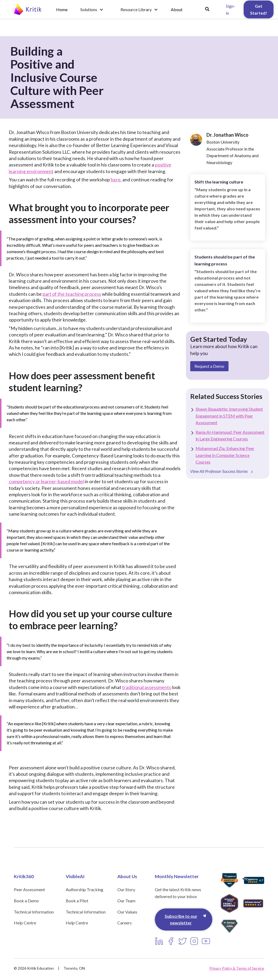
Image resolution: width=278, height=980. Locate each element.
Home (62, 9)
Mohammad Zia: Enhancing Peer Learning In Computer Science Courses (225, 455)
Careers (125, 923)
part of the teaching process (72, 294)
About (177, 9)
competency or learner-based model (46, 481)
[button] (92, 10)
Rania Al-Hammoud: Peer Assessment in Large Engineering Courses (230, 435)
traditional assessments (147, 687)
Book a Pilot (77, 901)
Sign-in (231, 9)
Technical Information (34, 912)
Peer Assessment (29, 889)
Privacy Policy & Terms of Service (237, 968)
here (116, 180)
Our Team (126, 901)
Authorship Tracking (84, 889)
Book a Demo (26, 901)
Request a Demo (209, 366)
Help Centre (25, 923)
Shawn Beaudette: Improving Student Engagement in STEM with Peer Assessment (229, 416)
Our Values (127, 912)
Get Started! (259, 9)
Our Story (126, 889)
